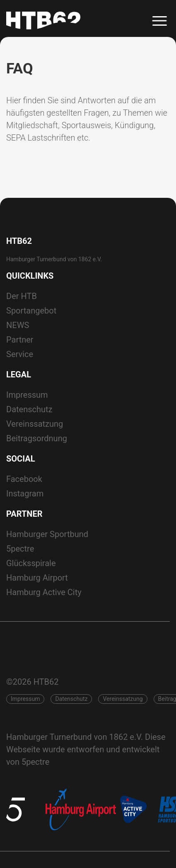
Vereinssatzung (35, 424)
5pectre (20, 549)
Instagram (25, 494)
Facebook (24, 479)
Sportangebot (31, 311)
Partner (20, 340)
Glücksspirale (31, 563)
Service (20, 354)
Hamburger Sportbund (47, 534)
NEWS (18, 325)
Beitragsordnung (37, 438)
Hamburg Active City (44, 592)
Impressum (27, 395)
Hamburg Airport (37, 578)
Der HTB (22, 296)
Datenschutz (29, 409)
